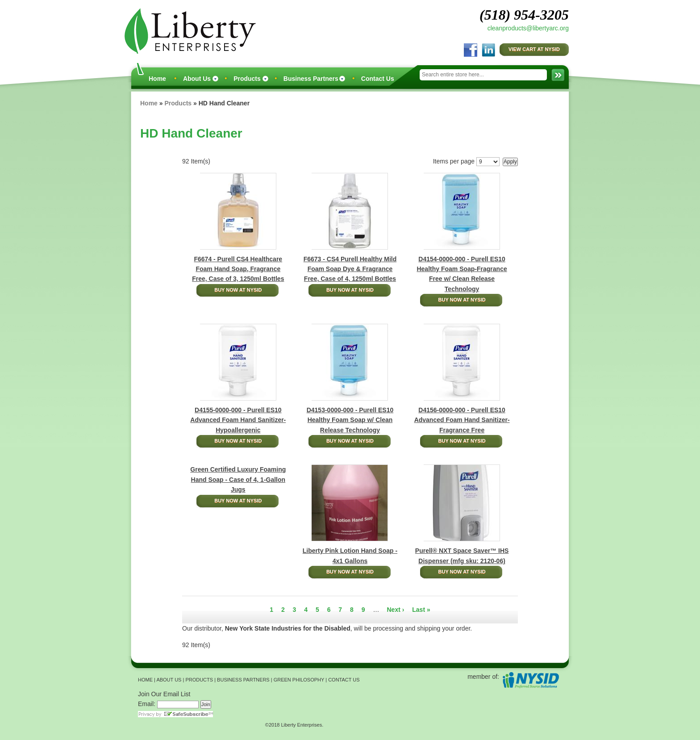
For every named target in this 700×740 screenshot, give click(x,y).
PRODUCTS (199, 680)
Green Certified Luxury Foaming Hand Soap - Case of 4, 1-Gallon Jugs (238, 479)
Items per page (454, 161)
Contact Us (378, 79)
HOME (145, 680)
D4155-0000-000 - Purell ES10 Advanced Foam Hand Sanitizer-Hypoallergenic (238, 420)
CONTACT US (344, 680)
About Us (197, 79)
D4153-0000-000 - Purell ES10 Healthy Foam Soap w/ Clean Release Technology (350, 420)
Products (247, 79)
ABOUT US (169, 680)
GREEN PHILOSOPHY (299, 680)
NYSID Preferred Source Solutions (531, 680)
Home (157, 79)
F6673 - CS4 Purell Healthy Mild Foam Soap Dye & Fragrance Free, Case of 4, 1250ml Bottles (350, 269)
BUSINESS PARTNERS (243, 680)
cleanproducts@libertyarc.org (528, 28)
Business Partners (311, 79)
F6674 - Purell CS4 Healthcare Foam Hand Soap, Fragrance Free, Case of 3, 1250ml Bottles (238, 269)
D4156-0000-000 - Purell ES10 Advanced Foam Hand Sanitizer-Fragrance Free (462, 420)
